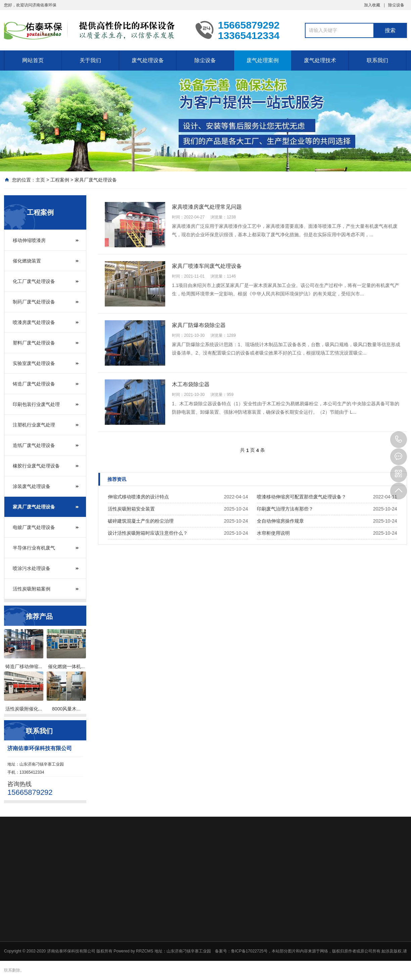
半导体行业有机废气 (34, 548)
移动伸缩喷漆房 (29, 240)
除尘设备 (396, 5)
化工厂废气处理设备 (34, 281)
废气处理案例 (263, 60)
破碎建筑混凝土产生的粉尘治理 (141, 521)
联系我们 (377, 60)
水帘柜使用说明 (273, 533)
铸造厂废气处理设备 (34, 384)
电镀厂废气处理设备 (34, 527)
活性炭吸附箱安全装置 (131, 509)
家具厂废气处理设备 (96, 180)
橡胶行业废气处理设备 (36, 466)
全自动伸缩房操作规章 (280, 521)
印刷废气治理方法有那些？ (285, 509)
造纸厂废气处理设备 (34, 445)
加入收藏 (372, 5)
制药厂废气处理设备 (34, 302)
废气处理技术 (320, 60)
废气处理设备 (148, 60)
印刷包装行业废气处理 (36, 404)
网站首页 (33, 60)
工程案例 (60, 180)
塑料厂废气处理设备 (34, 343)
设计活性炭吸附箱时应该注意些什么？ (148, 533)
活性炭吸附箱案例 (32, 589)
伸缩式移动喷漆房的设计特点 (138, 497)
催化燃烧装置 (27, 261)
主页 (40, 180)
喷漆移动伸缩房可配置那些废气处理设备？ (302, 497)
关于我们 (90, 60)
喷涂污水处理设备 (32, 568)
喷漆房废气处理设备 (34, 322)
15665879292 (399, 440)
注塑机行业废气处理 (34, 425)
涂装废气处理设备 (32, 486)
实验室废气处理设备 (34, 363)
